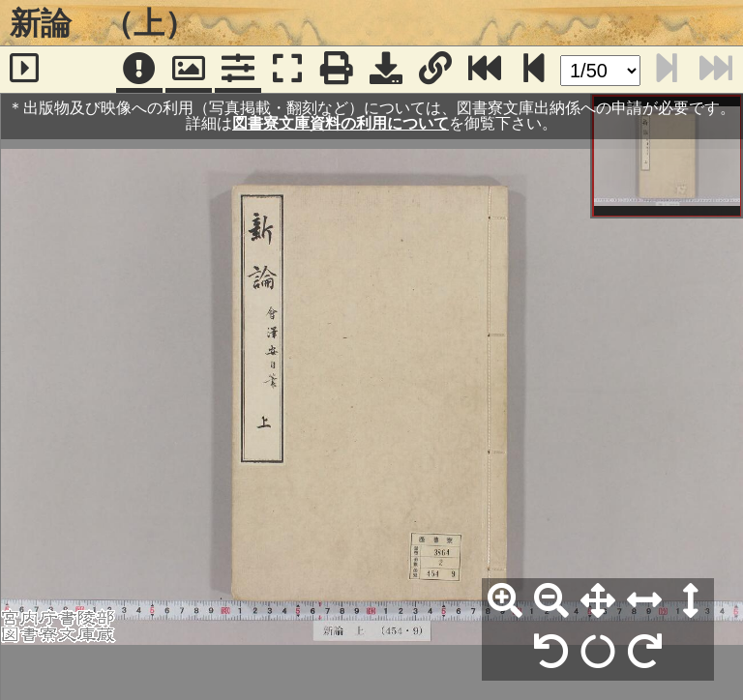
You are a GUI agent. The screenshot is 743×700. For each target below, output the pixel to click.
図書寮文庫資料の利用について (341, 123)
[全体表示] (598, 601)
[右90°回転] (644, 653)
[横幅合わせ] (644, 601)
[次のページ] (534, 70)
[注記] (139, 70)
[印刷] (337, 70)
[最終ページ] (485, 70)
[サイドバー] (25, 70)
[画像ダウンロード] (386, 70)
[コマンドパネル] (238, 70)
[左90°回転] (551, 653)
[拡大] (505, 601)
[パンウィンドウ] (189, 70)
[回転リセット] (598, 653)
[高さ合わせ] (691, 601)
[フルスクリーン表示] (287, 70)
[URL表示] (435, 70)
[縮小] (551, 601)
